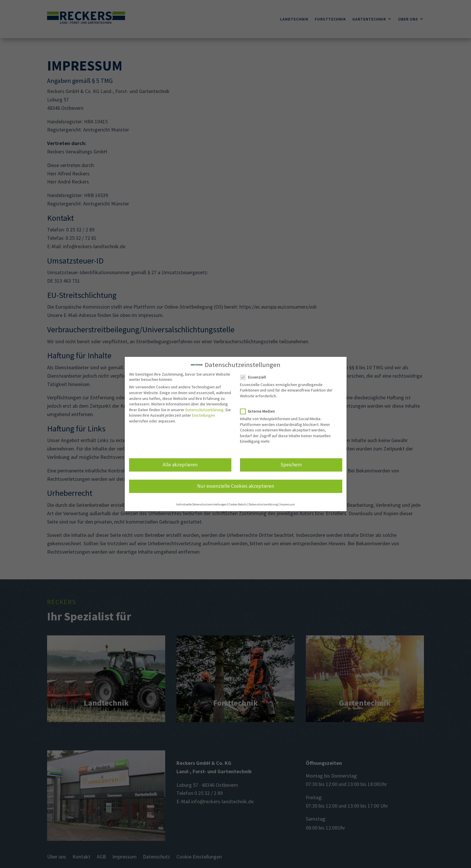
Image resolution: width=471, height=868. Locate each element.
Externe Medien (260, 410)
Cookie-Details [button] (238, 503)
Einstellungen (204, 414)
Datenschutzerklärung (204, 409)
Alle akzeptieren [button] (180, 464)
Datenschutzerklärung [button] (263, 503)
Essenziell (255, 376)
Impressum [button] (287, 503)
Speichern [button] (291, 464)
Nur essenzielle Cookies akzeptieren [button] (236, 485)
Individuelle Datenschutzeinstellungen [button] (201, 503)
